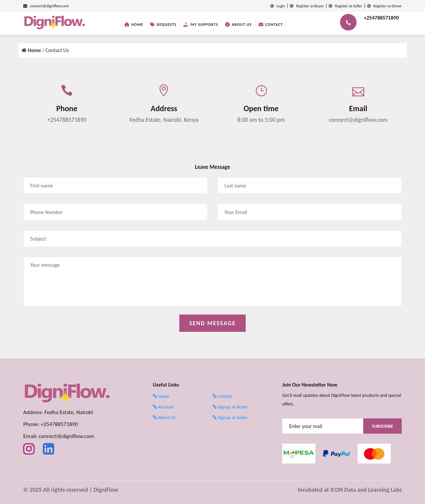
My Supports (201, 25)
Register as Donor (384, 6)
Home (134, 25)
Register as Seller (345, 6)
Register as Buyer (307, 6)
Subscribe (382, 426)
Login (278, 6)
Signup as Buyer (230, 407)
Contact (271, 25)
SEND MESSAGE (213, 323)
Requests (163, 25)
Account (163, 407)
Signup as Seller (230, 418)
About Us (238, 25)
